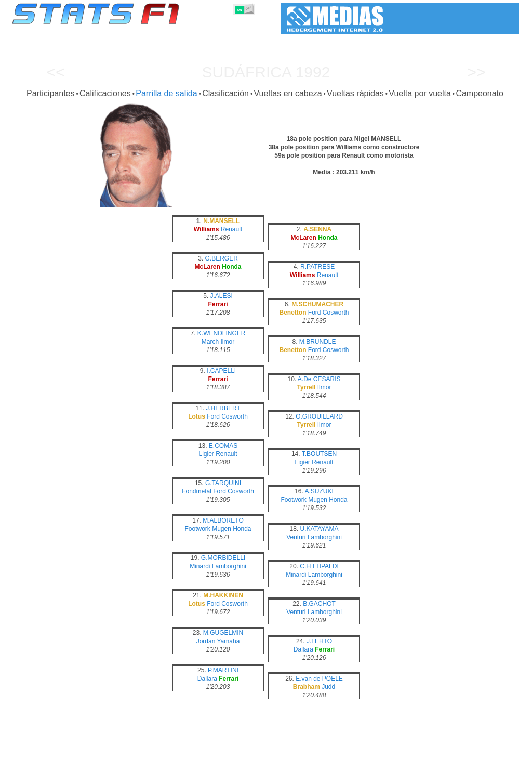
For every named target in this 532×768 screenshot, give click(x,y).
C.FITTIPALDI (319, 566)
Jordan (206, 641)
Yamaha (229, 641)
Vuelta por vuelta (420, 93)
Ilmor (228, 342)
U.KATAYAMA (320, 529)
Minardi (200, 566)
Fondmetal (197, 491)
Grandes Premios (141, 758)
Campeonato (480, 93)
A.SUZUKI (319, 491)
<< (55, 72)
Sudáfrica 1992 (266, 72)
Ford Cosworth (329, 313)
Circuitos (377, 758)
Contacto (496, 758)
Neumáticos (303, 758)
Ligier (206, 454)
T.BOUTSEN (319, 454)
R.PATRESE (317, 267)
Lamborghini (325, 537)
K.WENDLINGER (222, 333)
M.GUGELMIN (223, 633)
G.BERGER (221, 258)
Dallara (303, 649)
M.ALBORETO (223, 520)
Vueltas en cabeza (288, 93)
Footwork (293, 500)
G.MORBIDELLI (223, 558)
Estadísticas (44, 758)
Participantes (51, 93)
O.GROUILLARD (319, 416)
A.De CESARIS (319, 379)
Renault (231, 229)
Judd (328, 687)
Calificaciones (105, 93)
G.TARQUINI (223, 483)
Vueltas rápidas (355, 93)
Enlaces (436, 758)
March (210, 342)
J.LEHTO (319, 641)
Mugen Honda (328, 500)
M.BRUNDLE (318, 342)
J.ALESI (221, 296)
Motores (265, 758)
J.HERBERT (223, 408)
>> (476, 72)
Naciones (342, 758)
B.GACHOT (319, 604)
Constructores (224, 758)
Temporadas (88, 758)
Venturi (296, 537)
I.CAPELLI (221, 371)
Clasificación (225, 93)
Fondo (465, 758)
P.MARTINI (223, 670)
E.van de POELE (319, 679)
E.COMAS (223, 446)
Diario (407, 758)
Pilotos (184, 758)
